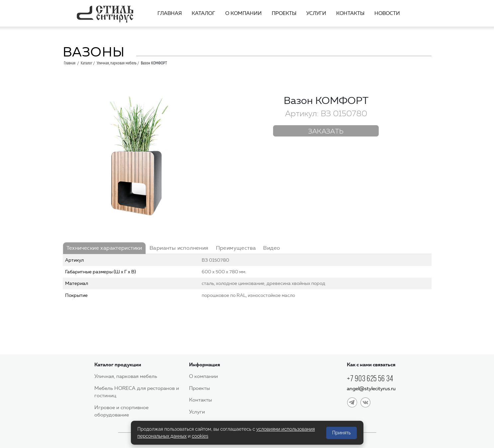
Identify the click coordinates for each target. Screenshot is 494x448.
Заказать (326, 132)
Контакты (350, 13)
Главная (170, 13)
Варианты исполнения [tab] (179, 248)
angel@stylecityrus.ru (371, 389)
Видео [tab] (272, 248)
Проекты (284, 13)
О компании (244, 13)
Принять (342, 433)
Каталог (203, 13)
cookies (200, 436)
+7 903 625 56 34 (370, 378)
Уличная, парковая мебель (117, 63)
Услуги (316, 13)
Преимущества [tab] (236, 248)
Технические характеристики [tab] (104, 248)
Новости (387, 13)
